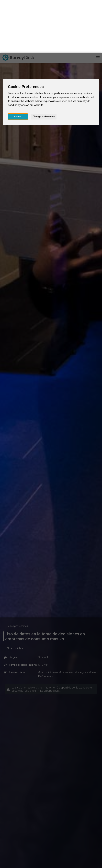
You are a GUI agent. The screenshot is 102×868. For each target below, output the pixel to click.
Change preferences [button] (44, 64)
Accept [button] (18, 64)
